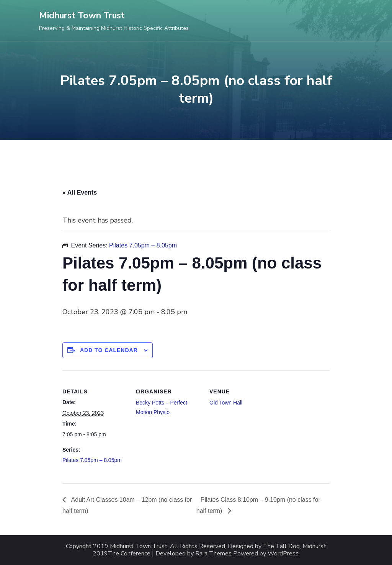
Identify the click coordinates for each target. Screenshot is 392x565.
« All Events (80, 192)
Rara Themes (213, 554)
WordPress (283, 554)
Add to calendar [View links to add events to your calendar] (109, 350)
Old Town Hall (226, 403)
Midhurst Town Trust (82, 16)
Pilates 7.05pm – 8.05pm (92, 460)
